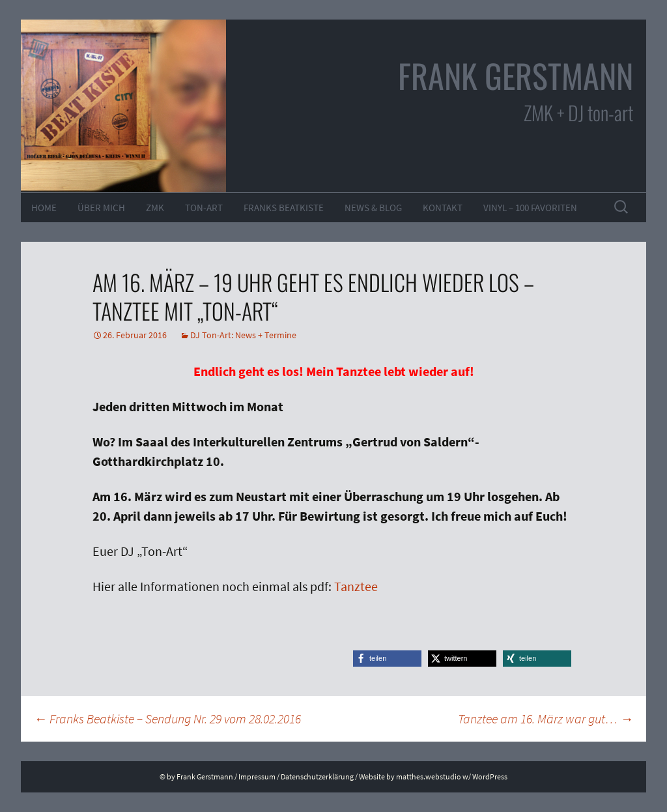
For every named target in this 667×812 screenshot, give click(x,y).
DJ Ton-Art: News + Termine (243, 335)
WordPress (490, 776)
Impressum (257, 776)
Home (44, 208)
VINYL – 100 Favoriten (530, 208)
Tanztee (356, 586)
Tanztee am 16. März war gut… (546, 718)
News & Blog (373, 208)
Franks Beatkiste (284, 208)
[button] (387, 659)
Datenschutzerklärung (317, 776)
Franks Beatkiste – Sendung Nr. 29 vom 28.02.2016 (167, 718)
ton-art (204, 208)
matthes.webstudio (429, 776)
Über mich (101, 208)
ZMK (155, 208)
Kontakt (443, 208)
